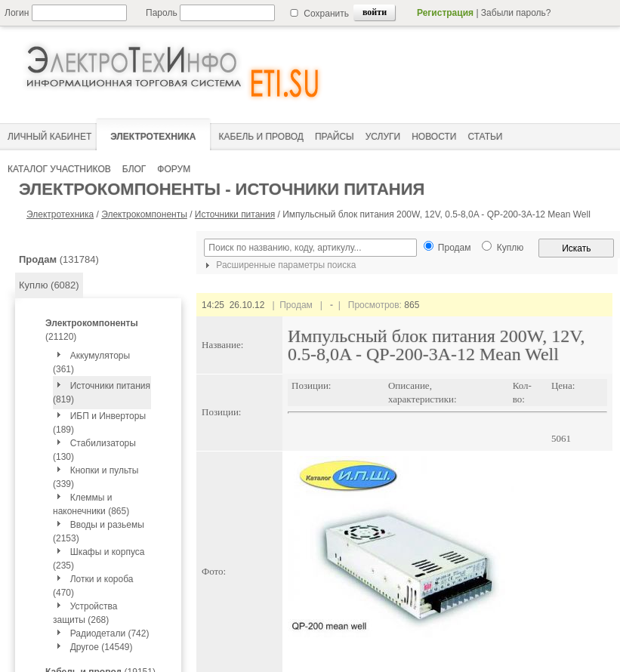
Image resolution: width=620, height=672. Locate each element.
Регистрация (445, 13)
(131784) (59, 259)
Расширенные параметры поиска (279, 265)
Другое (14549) (102, 647)
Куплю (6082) (49, 285)
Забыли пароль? (516, 13)
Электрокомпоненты (144, 214)
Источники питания (235, 214)
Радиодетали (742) (110, 633)
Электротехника (60, 214)
